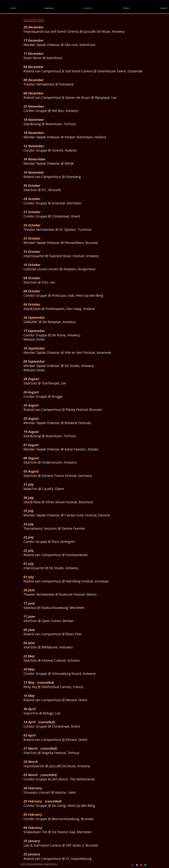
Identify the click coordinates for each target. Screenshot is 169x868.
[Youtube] (141, 865)
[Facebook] (137, 865)
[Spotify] (145, 865)
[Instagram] (133, 865)
